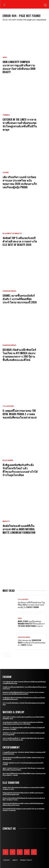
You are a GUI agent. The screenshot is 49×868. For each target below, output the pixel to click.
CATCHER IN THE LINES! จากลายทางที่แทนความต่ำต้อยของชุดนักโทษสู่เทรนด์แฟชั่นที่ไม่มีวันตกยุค (20, 124)
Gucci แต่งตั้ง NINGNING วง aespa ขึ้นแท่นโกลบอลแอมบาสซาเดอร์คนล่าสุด (24, 704)
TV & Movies (8, 406)
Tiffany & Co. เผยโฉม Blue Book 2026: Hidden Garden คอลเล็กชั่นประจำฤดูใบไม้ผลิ (24, 734)
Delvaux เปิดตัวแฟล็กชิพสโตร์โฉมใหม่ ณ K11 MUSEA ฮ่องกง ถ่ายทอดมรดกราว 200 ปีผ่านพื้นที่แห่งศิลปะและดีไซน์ (19, 355)
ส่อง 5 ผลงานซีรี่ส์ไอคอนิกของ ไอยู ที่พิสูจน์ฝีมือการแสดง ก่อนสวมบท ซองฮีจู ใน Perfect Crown (31, 605)
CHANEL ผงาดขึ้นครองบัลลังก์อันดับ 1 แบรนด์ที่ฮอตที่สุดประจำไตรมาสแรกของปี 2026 (20, 299)
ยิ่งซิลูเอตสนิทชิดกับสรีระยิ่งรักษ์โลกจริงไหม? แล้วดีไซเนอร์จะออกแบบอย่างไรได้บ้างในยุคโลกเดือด (20, 470)
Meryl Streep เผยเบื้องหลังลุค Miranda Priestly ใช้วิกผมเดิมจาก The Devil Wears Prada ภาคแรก (31, 624)
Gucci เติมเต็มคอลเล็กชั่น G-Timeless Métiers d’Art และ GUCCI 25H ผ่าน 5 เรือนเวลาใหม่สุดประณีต (23, 739)
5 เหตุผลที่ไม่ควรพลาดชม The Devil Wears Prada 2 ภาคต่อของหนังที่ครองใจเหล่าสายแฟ (20, 414)
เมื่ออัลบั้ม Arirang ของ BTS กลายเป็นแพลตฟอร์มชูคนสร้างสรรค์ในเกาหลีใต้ (23, 764)
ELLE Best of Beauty (12, 233)
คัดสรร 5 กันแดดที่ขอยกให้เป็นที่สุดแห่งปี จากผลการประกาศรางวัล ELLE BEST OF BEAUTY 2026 (24, 799)
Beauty (6, 521)
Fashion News (9, 291)
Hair (20, 618)
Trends (6, 115)
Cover (6, 173)
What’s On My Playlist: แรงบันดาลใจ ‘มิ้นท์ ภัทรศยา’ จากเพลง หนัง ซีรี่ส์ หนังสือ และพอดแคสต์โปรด (23, 769)
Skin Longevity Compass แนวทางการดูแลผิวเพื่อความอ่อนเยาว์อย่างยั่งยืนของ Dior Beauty (19, 67)
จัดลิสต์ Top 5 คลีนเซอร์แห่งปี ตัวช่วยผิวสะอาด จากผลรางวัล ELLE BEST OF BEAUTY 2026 (20, 241)
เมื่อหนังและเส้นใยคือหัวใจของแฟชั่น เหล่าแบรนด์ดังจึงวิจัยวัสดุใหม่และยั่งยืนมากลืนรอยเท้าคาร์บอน (23, 804)
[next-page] (8, 655)
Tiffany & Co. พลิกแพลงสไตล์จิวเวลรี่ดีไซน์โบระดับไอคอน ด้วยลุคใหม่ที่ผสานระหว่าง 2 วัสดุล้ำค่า (24, 728)
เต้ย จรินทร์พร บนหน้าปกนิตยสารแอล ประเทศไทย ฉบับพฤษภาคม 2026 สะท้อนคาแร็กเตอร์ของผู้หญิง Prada (20, 182)
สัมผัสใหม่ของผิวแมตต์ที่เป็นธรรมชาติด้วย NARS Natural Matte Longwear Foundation (19, 529)
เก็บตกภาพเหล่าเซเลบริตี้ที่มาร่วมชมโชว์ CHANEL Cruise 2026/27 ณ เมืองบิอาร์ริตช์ (23, 758)
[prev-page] (4, 655)
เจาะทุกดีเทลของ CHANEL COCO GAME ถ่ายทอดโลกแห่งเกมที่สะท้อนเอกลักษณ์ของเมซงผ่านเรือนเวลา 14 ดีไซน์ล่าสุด (23, 723)
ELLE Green (8, 460)
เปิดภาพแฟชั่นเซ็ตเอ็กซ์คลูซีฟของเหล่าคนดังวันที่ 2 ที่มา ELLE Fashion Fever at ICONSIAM (23, 810)
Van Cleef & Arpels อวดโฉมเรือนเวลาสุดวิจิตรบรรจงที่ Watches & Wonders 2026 (24, 718)
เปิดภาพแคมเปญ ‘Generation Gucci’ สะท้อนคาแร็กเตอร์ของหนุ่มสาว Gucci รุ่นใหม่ (32, 642)
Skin (5, 57)
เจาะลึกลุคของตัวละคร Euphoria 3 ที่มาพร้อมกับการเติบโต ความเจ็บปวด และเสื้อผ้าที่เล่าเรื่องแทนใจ (24, 699)
